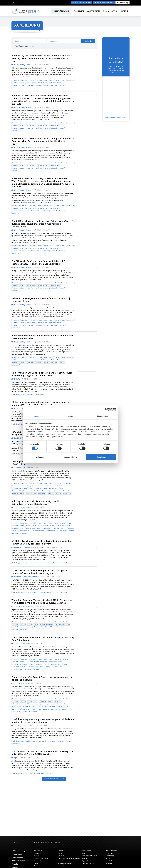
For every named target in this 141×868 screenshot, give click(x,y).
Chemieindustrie (68, 483)
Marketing (30, 395)
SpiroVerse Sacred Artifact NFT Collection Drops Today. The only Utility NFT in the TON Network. (42, 753)
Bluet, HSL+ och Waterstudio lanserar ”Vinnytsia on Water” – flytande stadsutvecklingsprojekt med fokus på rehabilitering (43, 224)
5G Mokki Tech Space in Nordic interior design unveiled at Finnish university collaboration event (42, 542)
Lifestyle (31, 664)
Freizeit (63, 80)
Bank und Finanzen (42, 80)
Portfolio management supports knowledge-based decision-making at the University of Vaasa (43, 721)
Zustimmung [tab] (39, 416)
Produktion (46, 491)
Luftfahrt (45, 488)
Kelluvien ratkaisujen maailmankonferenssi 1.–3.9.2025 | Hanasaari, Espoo (41, 300)
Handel (36, 486)
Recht (59, 83)
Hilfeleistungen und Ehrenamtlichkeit (69, 858)
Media (14, 707)
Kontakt (124, 11)
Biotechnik (58, 483)
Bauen (51, 80)
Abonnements (94, 11)
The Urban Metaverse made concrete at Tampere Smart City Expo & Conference (43, 639)
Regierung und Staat (18, 85)
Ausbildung (25, 80)
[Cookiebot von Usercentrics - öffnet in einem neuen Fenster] (107, 409)
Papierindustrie (17, 491)
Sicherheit (59, 491)
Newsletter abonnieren (104, 3)
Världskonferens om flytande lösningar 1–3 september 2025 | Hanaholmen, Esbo (42, 337)
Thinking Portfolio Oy (22, 726)
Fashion (23, 395)
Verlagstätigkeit (110, 853)
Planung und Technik (50, 83)
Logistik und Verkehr (18, 83)
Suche (88, 41)
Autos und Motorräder (41, 858)
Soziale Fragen (45, 667)
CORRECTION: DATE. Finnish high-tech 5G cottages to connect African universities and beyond (39, 572)
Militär (62, 488)
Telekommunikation (18, 493)
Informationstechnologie (20, 488)
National (39, 83)
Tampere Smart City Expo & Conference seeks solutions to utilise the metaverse (42, 678)
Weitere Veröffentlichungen (54, 779)
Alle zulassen (101, 457)
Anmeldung (122, 3)
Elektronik (23, 486)
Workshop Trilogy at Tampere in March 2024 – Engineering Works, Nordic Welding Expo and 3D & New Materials (42, 601)
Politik (39, 491)
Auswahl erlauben (70, 457)
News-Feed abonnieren (82, 3)
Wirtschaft (54, 85)
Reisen (28, 85)
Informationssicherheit (55, 486)
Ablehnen (40, 457)
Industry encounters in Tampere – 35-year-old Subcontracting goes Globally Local (35, 503)
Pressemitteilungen (61, 11)
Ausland (32, 80)
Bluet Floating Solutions (22, 65)
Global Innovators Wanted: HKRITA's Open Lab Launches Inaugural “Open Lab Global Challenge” (41, 404)
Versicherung (42, 493)
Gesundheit (29, 662)
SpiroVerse (17, 758)
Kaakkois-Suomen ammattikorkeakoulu (29, 547)
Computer (15, 486)
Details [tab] (70, 416)
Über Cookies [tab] (102, 416)
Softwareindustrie (68, 491)
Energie (57, 80)
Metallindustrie (30, 83)
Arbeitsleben (16, 80)
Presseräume (78, 11)
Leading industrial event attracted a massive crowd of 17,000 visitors (40, 463)
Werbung (47, 85)
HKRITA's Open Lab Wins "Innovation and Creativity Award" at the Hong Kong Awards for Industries (42, 374)
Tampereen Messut (21, 468)
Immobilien (70, 80)
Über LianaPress (110, 11)
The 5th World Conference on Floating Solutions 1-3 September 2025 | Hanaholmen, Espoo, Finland (38, 262)
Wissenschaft (16, 88)
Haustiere (61, 856)
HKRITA (16, 379)
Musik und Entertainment (89, 856)
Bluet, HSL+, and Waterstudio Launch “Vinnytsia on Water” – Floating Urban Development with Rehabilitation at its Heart (43, 58)
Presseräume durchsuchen (116, 118)
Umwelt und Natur (37, 85)
